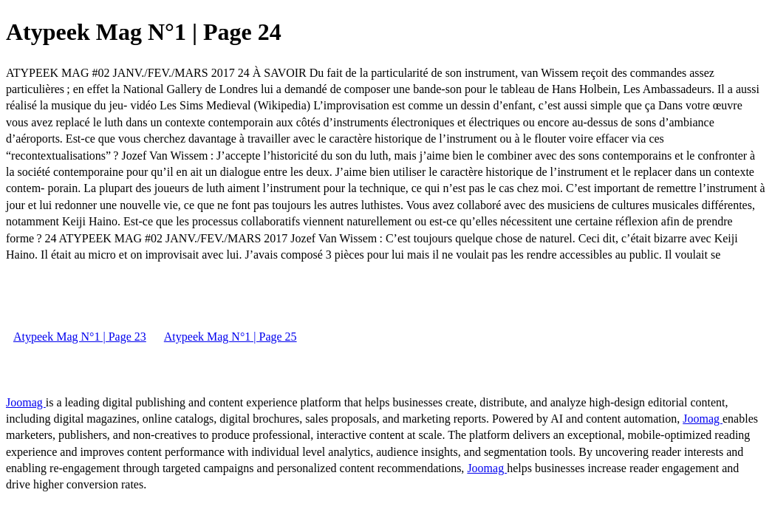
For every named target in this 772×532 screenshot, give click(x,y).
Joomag (26, 402)
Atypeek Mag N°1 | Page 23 (80, 337)
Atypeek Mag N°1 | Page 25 (230, 337)
